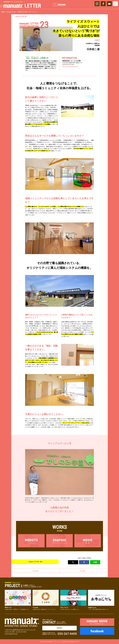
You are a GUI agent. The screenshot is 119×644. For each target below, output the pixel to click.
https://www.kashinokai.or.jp (70, 66)
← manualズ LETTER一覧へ (21, 16)
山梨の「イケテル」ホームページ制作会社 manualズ (60, 642)
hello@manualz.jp (13, 634)
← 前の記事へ (35, 571)
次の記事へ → (84, 571)
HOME (3, 12)
